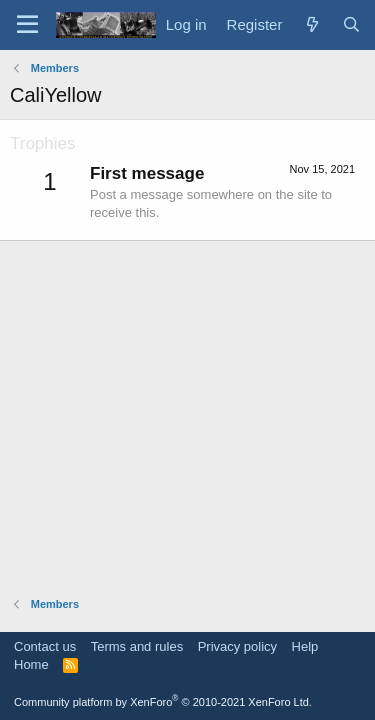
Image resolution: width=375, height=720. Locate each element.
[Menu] (27, 25)
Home (31, 664)
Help (305, 646)
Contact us (45, 646)
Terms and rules (137, 646)
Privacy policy (237, 646)
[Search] (351, 24)
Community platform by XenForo (163, 702)
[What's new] (311, 24)
